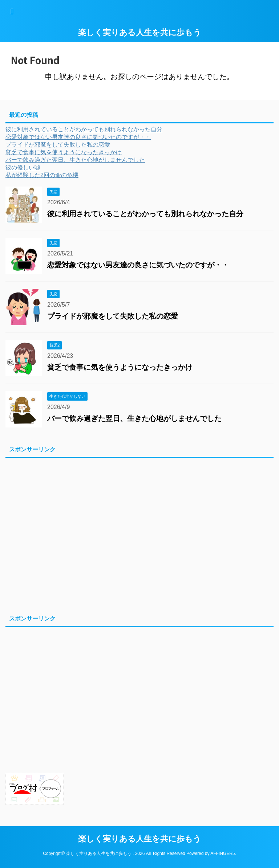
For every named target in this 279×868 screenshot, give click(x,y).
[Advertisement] (136, 535)
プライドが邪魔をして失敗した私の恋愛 (58, 145)
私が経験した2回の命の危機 (42, 175)
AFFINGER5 (223, 853)
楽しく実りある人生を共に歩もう (140, 32)
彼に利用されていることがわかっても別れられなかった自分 (84, 129)
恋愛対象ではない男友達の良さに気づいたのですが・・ (78, 137)
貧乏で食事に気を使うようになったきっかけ (64, 152)
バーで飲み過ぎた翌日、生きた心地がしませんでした (75, 160)
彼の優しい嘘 (23, 167)
